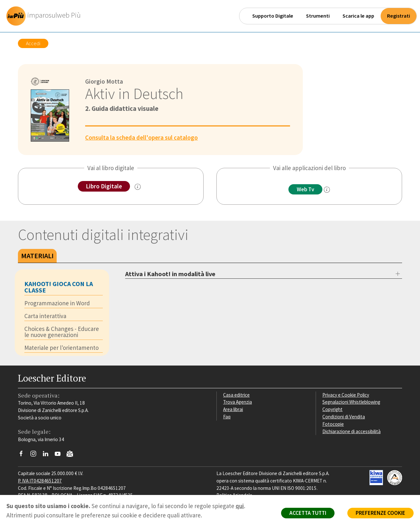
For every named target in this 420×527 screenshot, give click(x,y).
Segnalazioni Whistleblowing (351, 402)
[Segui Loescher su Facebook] (24, 455)
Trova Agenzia (238, 402)
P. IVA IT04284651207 (40, 481)
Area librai (233, 409)
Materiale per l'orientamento (61, 348)
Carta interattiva (45, 316)
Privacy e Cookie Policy (346, 395)
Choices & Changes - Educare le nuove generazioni (62, 332)
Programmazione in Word (57, 303)
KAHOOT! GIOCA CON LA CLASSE (59, 287)
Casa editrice (236, 395)
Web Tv (305, 189)
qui (240, 506)
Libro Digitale (104, 186)
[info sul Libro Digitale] (138, 187)
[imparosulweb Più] (45, 16)
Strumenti (318, 16)
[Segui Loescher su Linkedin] (48, 455)
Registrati (399, 16)
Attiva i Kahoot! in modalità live (170, 274)
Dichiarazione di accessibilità (351, 431)
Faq (227, 417)
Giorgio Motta (104, 81)
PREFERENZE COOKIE (380, 513)
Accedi (33, 43)
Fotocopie (333, 424)
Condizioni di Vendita (344, 417)
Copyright (332, 409)
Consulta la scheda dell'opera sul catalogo (141, 137)
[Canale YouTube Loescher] (60, 455)
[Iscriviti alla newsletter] (72, 455)
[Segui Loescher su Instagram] (36, 455)
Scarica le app (358, 16)
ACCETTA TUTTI (308, 513)
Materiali (37, 256)
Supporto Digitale (273, 16)
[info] (327, 190)
